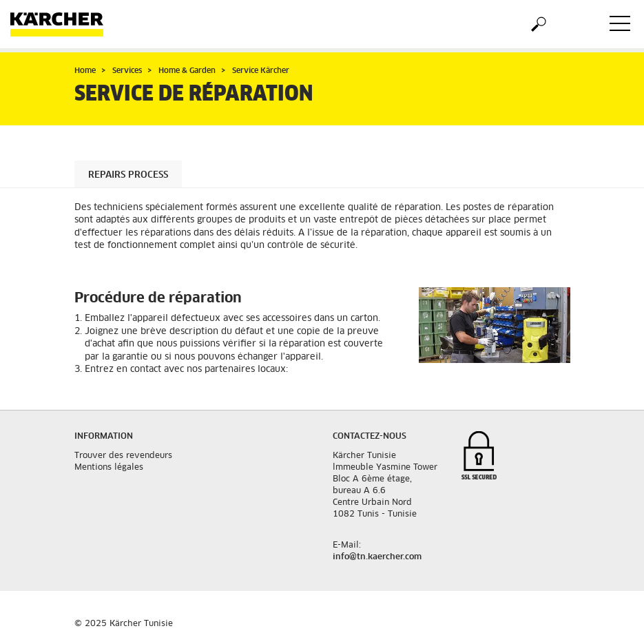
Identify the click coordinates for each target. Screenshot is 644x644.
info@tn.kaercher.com (377, 557)
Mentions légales (109, 468)
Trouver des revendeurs (123, 456)
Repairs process (128, 175)
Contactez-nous (370, 437)
